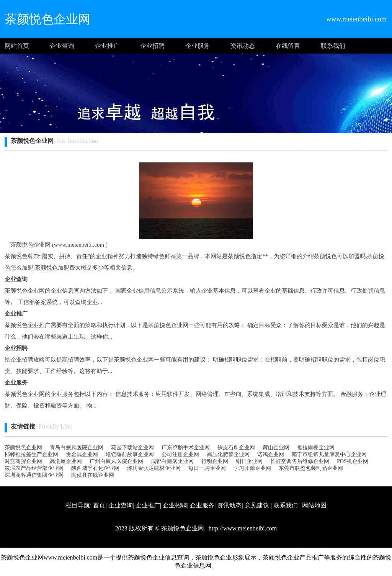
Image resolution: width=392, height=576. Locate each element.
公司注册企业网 (180, 454)
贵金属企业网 (82, 454)
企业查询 (62, 46)
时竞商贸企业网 (23, 461)
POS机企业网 (353, 461)
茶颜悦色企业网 (23, 448)
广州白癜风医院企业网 (116, 461)
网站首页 (17, 46)
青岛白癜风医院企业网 (77, 448)
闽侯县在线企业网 (93, 475)
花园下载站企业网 (132, 448)
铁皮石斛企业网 (236, 448)
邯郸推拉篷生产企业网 (31, 454)
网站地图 (314, 505)
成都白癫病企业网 (172, 461)
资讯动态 (243, 46)
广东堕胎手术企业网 (186, 448)
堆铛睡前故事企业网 (130, 454)
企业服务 (198, 46)
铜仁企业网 (249, 461)
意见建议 (257, 505)
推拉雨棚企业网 (316, 448)
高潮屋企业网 (66, 461)
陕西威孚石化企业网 (95, 468)
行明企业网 (215, 461)
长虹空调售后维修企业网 (300, 461)
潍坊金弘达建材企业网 (154, 468)
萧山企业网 (276, 448)
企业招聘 (152, 46)
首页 (99, 505)
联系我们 (333, 46)
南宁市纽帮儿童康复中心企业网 (329, 454)
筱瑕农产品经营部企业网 (34, 468)
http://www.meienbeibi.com (242, 528)
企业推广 (107, 46)
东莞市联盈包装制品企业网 (311, 468)
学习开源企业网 (252, 468)
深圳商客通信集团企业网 (34, 475)
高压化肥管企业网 (228, 454)
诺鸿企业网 (271, 454)
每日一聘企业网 (207, 468)
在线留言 (288, 46)
